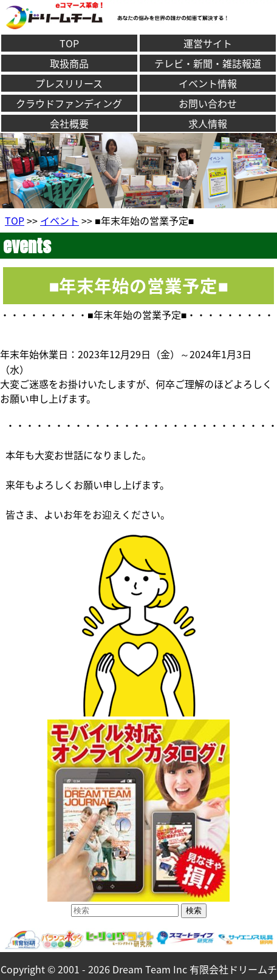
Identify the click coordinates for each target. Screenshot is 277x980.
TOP (69, 43)
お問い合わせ (208, 103)
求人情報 (208, 123)
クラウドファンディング (69, 103)
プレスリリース (69, 83)
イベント (60, 220)
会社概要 (69, 123)
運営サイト (208, 43)
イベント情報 (208, 83)
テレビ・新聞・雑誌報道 (208, 63)
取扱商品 (69, 63)
